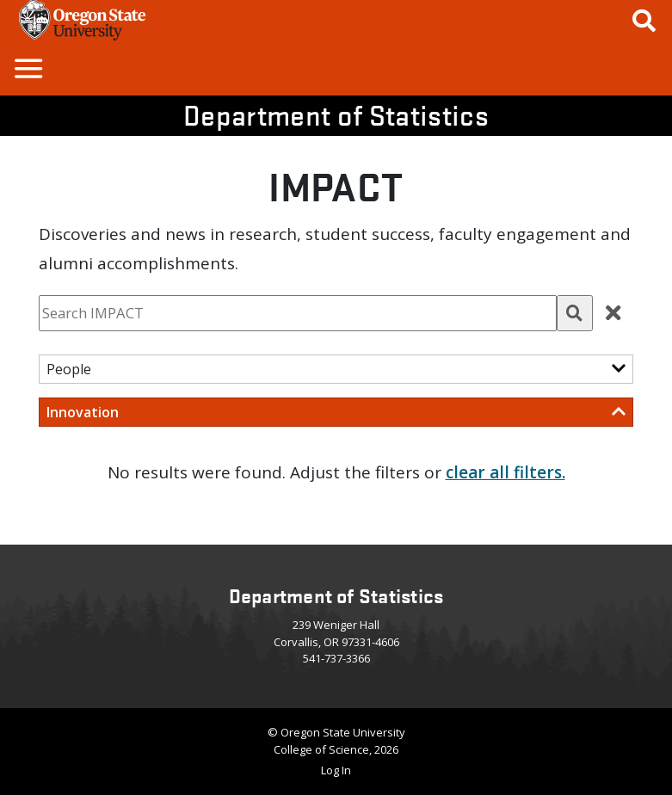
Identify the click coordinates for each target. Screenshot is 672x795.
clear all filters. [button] (506, 472)
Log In (336, 770)
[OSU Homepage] (82, 34)
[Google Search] (644, 20)
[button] (28, 68)
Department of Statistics (336, 115)
